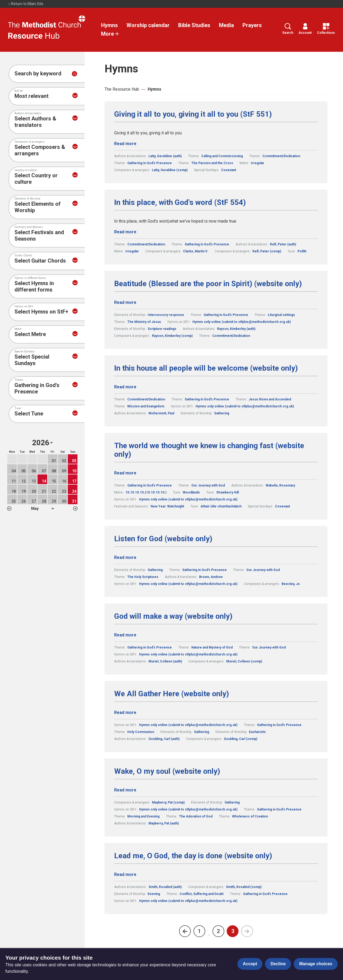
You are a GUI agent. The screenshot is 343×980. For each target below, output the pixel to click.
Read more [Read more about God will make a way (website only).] (125, 635)
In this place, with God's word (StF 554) (180, 202)
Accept (250, 964)
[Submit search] (74, 74)
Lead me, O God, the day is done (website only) (193, 856)
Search (288, 29)
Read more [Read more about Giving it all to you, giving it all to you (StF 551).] (125, 144)
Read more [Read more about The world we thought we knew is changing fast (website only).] (125, 473)
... (209, 934)
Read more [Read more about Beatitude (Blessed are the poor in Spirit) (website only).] (125, 302)
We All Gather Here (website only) (171, 694)
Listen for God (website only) (163, 539)
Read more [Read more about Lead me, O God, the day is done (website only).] (125, 874)
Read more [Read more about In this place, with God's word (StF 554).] (125, 232)
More (110, 34)
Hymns (109, 25)
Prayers (252, 25)
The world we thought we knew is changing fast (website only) (209, 450)
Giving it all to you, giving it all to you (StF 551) (193, 114)
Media (226, 25)
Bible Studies (194, 25)
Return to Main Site (26, 4)
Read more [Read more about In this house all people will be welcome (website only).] (125, 387)
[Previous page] (185, 931)
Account (305, 29)
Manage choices (316, 964)
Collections (326, 29)
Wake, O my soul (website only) (167, 771)
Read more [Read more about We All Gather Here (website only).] (125, 712)
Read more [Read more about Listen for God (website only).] (125, 557)
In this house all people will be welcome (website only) (206, 368)
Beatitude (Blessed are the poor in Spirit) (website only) (208, 284)
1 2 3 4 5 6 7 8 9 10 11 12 (42, 509)
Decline (278, 964)
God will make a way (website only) (173, 616)
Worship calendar (148, 25)
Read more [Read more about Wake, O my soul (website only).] (125, 790)
